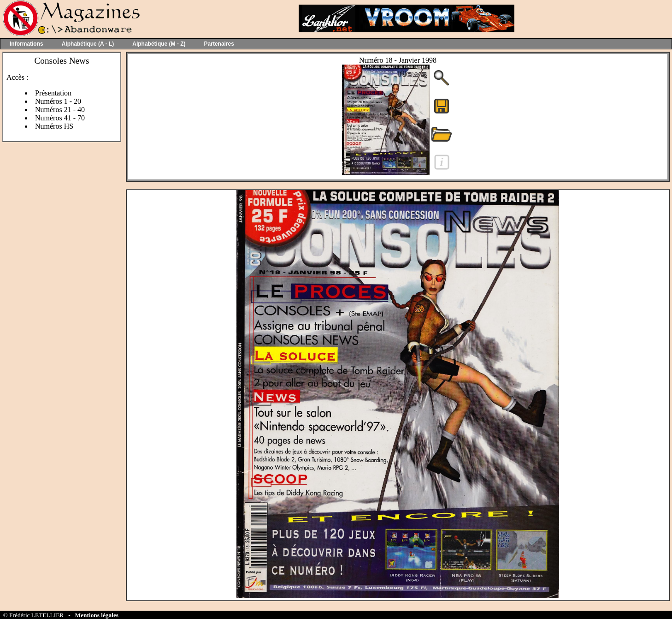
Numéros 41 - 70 (60, 118)
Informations (27, 44)
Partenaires (219, 44)
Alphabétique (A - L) (88, 44)
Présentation (53, 93)
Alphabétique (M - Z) (159, 44)
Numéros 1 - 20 (58, 101)
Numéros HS (54, 126)
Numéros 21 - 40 (60, 110)
